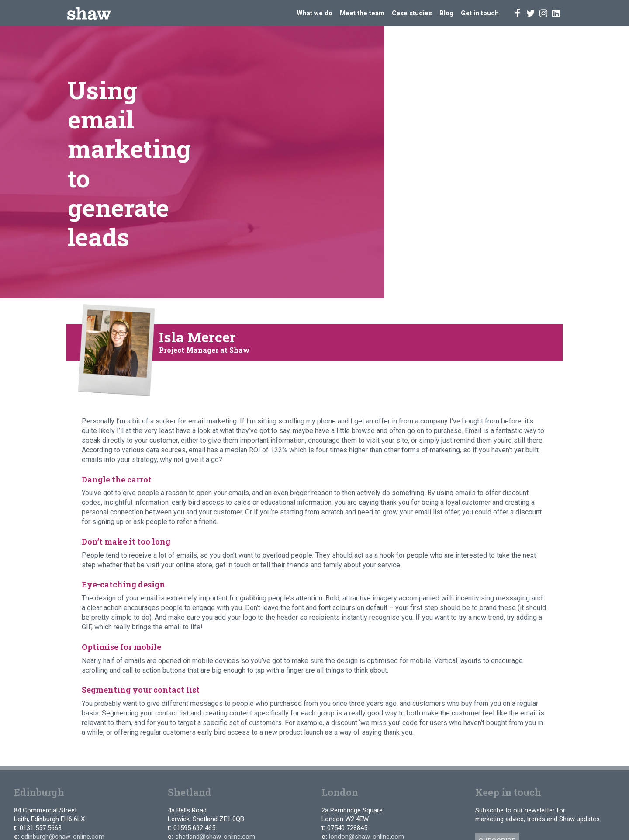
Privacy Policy (102, 760)
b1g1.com (456, 763)
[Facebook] (518, 13)
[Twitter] (531, 13)
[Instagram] (543, 13)
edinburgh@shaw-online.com (63, 719)
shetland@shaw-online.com (215, 719)
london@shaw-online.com (366, 719)
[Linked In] (556, 13)
